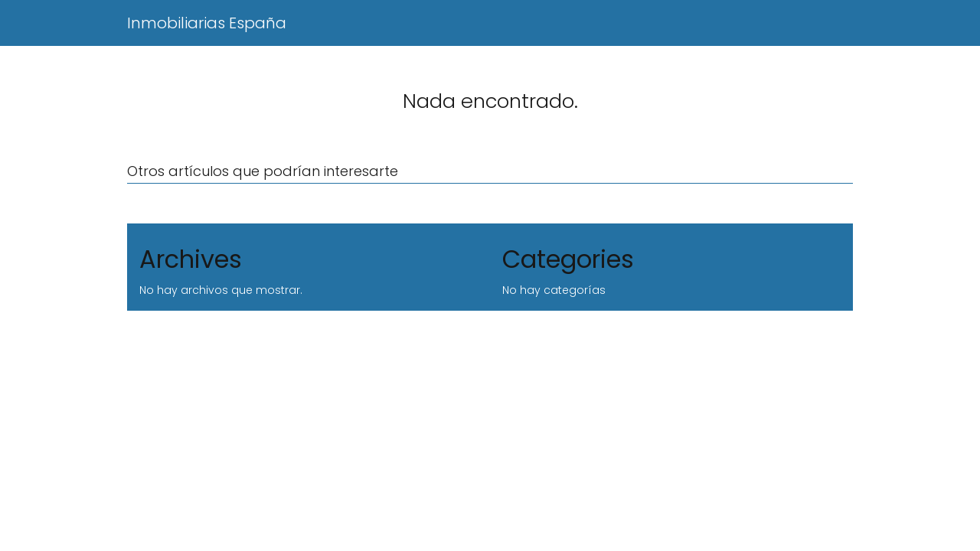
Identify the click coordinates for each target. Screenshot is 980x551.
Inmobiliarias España (207, 23)
